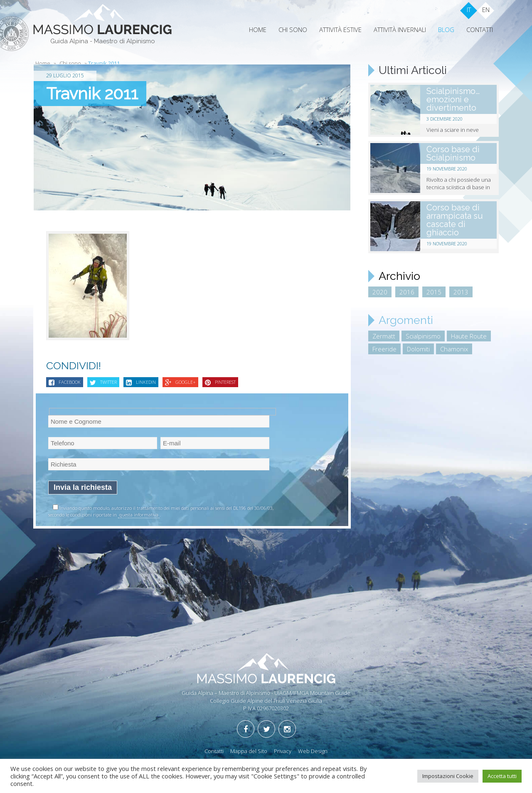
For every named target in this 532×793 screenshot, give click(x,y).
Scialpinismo (423, 336)
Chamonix (454, 349)
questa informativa (139, 515)
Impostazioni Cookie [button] (448, 776)
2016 (407, 292)
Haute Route (469, 336)
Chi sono (293, 30)
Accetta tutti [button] (502, 776)
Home (258, 30)
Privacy (283, 751)
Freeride (384, 349)
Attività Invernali (400, 30)
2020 (380, 292)
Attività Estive (340, 30)
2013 (461, 292)
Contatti (480, 30)
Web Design (313, 751)
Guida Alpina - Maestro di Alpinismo (103, 41)
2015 (434, 292)
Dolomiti (418, 349)
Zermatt (384, 336)
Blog (446, 30)
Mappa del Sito (249, 751)
